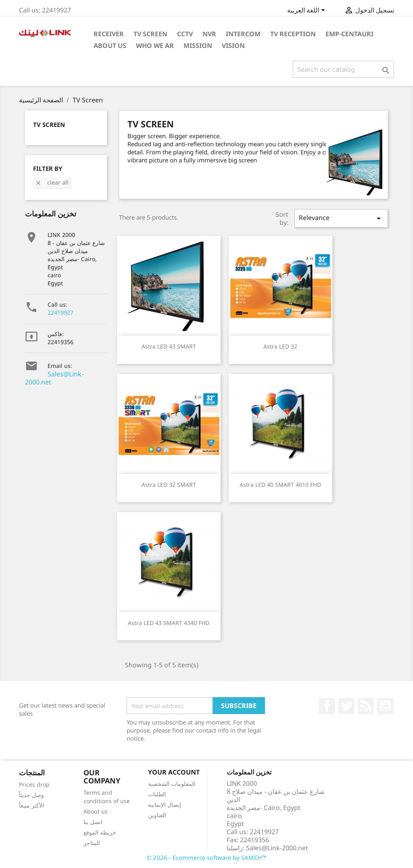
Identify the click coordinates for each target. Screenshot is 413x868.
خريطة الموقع (100, 832)
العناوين (157, 815)
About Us (110, 46)
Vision (233, 46)
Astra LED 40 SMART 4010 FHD (280, 485)
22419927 (60, 313)
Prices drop (34, 784)
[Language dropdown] (308, 11)
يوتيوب (385, 706)
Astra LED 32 (280, 346)
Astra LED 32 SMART (169, 485)
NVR (209, 34)
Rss (366, 706)
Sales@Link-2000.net (54, 378)
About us (96, 811)
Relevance (341, 218)
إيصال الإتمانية (165, 805)
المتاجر (92, 843)
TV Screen (150, 34)
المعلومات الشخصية (172, 784)
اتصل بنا (93, 822)
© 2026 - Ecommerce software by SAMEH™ (206, 858)
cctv (185, 34)
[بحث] (343, 69)
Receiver (109, 34)
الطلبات (157, 794)
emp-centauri (349, 34)
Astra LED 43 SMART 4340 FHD (169, 623)
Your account (174, 772)
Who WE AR (155, 46)
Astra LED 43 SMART (169, 346)
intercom (243, 34)
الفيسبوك (327, 706)
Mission (198, 46)
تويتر (346, 706)
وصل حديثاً (31, 795)
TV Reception (293, 34)
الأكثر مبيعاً (31, 805)
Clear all (52, 182)
